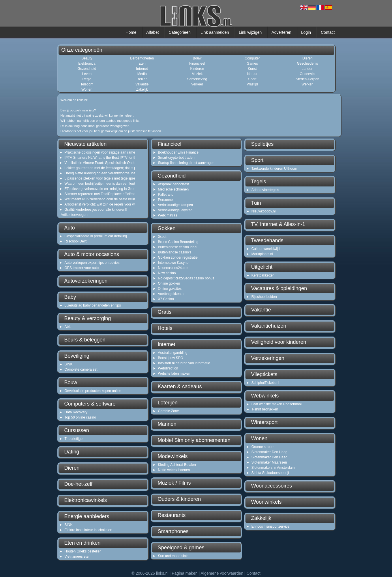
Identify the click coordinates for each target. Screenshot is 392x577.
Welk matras (168, 215)
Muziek (197, 74)
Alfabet (153, 32)
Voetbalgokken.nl (171, 294)
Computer (252, 58)
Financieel (197, 64)
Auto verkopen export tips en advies (92, 263)
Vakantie (142, 84)
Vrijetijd (252, 84)
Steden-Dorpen (307, 79)
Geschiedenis (308, 64)
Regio (87, 79)
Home (131, 32)
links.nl (162, 573)
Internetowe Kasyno (173, 263)
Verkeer (197, 84)
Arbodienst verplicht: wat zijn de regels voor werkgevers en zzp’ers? (96, 204)
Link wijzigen (250, 32)
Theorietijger (74, 439)
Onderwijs (307, 74)
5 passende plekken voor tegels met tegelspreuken (96, 178)
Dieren (307, 58)
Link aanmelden (215, 32)
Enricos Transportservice (271, 526)
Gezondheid (87, 69)
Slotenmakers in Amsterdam (273, 468)
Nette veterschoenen (174, 470)
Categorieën (180, 32)
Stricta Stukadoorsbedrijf (270, 473)
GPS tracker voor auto (82, 268)
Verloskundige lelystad (175, 210)
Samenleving (197, 79)
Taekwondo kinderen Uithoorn (274, 169)
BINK (69, 364)
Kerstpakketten (263, 275)
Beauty (87, 58)
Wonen (87, 89)
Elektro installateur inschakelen (88, 530)
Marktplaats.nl (262, 254)
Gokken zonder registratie (178, 257)
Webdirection (168, 368)
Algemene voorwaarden (222, 573)
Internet (142, 69)
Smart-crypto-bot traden (176, 158)
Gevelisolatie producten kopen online (93, 391)
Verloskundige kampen (176, 205)
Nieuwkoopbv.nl (264, 211)
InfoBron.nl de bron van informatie (184, 363)
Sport (252, 79)
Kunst (252, 69)
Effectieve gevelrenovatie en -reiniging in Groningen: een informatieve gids (96, 189)
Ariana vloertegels (265, 190)
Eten (142, 64)
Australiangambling (173, 353)
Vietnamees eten (78, 557)
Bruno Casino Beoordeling (178, 242)
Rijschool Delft (76, 241)
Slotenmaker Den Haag (270, 452)
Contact (328, 32)
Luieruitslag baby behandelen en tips (93, 305)
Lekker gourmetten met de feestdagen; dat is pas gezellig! (96, 168)
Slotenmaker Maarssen (269, 462)
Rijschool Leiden (264, 297)
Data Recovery (76, 412)
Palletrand (166, 195)
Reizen (142, 79)
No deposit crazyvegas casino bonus (186, 278)
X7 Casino (166, 299)
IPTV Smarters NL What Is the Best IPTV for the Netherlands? (96, 158)
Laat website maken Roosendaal (277, 404)
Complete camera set (81, 369)
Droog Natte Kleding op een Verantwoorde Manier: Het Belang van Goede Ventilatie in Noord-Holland (96, 173)
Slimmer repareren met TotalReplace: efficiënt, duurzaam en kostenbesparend (96, 194)
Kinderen (197, 69)
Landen (307, 69)
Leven (87, 74)
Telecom (87, 84)
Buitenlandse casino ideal (178, 247)
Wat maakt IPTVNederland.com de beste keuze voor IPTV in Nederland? (96, 199)
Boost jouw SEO (171, 358)
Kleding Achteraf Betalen (177, 465)
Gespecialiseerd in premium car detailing (96, 236)
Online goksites (170, 289)
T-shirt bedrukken (265, 409)
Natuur (252, 74)
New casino (167, 273)
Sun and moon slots (173, 556)
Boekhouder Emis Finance (178, 152)
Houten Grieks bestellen (83, 551)
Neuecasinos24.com (174, 268)
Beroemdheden (142, 58)
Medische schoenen (174, 189)
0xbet (162, 237)
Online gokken (169, 283)
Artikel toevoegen (74, 215)
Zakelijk (142, 89)
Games (252, 64)
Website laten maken (174, 374)
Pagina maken (185, 573)
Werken (307, 84)
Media (142, 74)
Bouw (197, 58)
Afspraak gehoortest (174, 184)
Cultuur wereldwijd (266, 249)
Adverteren (281, 32)
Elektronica (87, 64)
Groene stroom (263, 447)
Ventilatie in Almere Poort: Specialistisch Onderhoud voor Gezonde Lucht (96, 163)
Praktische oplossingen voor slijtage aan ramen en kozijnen (96, 152)
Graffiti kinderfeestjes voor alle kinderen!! (96, 210)
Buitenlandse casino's (175, 252)
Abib (68, 327)
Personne (165, 200)
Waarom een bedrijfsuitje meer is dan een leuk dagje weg (96, 184)
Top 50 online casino (80, 417)
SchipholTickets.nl (265, 383)
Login (306, 32)
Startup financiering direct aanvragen (186, 163)
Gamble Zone (169, 411)
